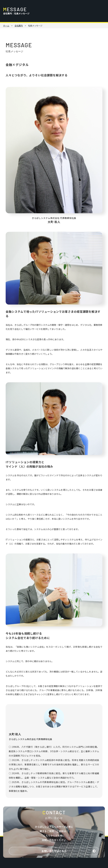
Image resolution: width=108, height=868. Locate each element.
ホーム (6, 26)
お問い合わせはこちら (54, 851)
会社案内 (19, 26)
